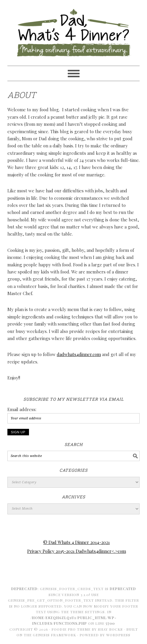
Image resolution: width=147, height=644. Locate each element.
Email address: (22, 409)
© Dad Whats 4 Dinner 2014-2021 (76, 542)
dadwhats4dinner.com (79, 354)
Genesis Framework (54, 635)
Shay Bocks (110, 629)
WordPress (118, 635)
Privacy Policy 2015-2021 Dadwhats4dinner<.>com (77, 551)
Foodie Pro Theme (71, 629)
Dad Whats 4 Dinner (73, 30)
